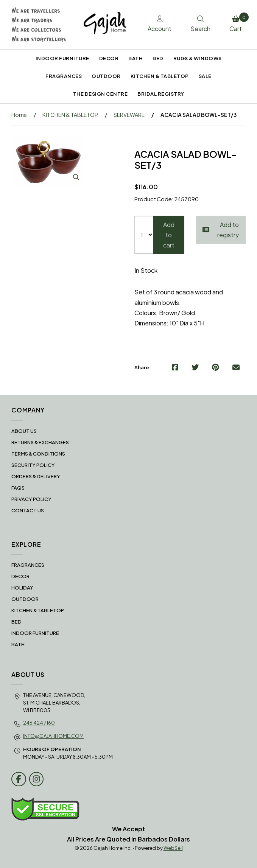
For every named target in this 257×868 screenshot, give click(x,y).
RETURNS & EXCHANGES (40, 442)
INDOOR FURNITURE (62, 58)
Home (19, 115)
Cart (238, 23)
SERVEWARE (129, 115)
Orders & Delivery (36, 476)
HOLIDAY (22, 588)
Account (160, 24)
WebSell (173, 848)
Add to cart (169, 235)
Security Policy (33, 465)
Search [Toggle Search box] (200, 24)
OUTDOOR (106, 76)
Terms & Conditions (38, 454)
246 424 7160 (39, 723)
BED (158, 58)
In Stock (146, 270)
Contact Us (28, 510)
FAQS (18, 488)
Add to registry (221, 230)
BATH (136, 58)
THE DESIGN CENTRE (100, 94)
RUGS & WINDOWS (198, 58)
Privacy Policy (31, 499)
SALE (205, 76)
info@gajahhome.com (53, 736)
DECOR (109, 58)
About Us (24, 431)
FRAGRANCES (64, 76)
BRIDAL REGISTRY (161, 94)
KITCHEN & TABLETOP (160, 76)
